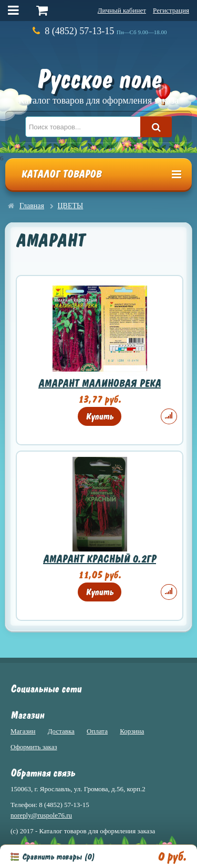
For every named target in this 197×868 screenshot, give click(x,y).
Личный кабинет (122, 10)
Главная (32, 206)
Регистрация (171, 10)
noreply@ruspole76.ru (41, 815)
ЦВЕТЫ (71, 206)
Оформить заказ (34, 747)
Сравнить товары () (58, 857)
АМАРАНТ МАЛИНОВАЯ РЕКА (100, 384)
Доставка (61, 731)
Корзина (132, 731)
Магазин (23, 731)
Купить (100, 416)
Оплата (97, 731)
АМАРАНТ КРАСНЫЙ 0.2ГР (100, 559)
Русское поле (98, 85)
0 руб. (172, 857)
